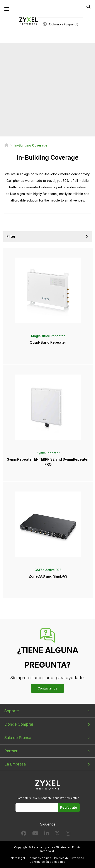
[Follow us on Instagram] (68, 834)
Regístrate (69, 807)
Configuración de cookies (48, 862)
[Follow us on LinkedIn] (47, 834)
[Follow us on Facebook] (24, 834)
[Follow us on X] (57, 834)
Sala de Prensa (18, 738)
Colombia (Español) (64, 24)
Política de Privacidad (69, 858)
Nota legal (18, 858)
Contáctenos (47, 688)
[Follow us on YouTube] (35, 834)
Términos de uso (40, 858)
